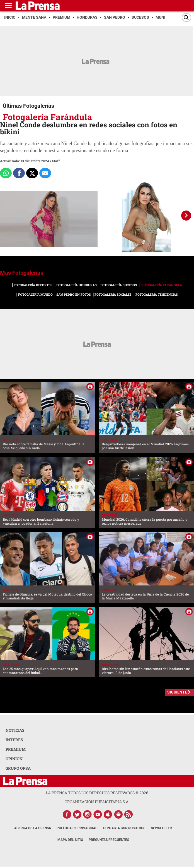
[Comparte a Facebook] (19, 173)
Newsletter (161, 828)
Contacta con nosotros (124, 828)
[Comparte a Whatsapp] (6, 173)
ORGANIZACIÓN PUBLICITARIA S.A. (97, 802)
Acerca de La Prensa (33, 828)
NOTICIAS (15, 730)
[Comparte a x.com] (32, 173)
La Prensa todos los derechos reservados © (97, 793)
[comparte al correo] (45, 173)
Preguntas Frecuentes (109, 840)
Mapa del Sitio (70, 840)
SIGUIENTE (177, 692)
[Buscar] (186, 17)
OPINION (14, 759)
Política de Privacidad (77, 828)
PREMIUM (16, 749)
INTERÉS (14, 740)
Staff (56, 161)
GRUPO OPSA (18, 768)
